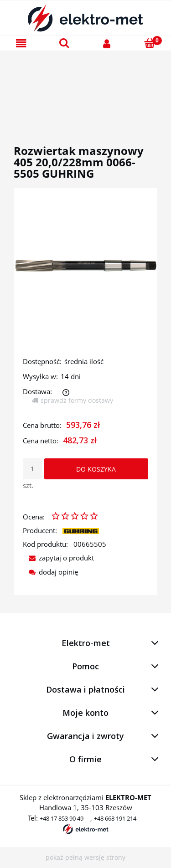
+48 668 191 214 (115, 818)
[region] (85, 87)
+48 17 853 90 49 (62, 818)
